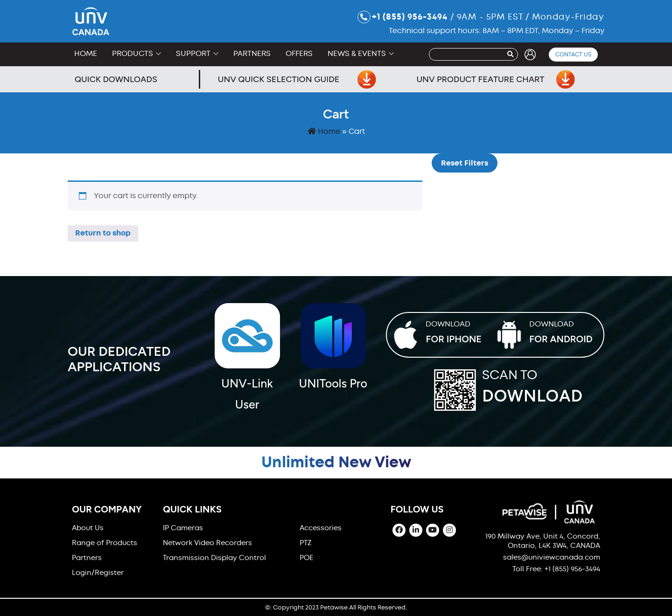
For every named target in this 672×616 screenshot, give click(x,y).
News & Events (357, 53)
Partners (252, 53)
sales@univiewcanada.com (552, 557)
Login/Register (98, 573)
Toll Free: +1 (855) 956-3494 (556, 569)
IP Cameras (183, 528)
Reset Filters (465, 163)
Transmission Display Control (214, 558)
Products (133, 53)
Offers (299, 53)
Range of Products (105, 543)
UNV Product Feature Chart (496, 79)
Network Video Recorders (207, 543)
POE (306, 558)
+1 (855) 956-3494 (402, 17)
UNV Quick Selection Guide (297, 79)
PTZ (305, 543)
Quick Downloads (116, 79)
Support (193, 53)
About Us (88, 528)
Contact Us (573, 55)
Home (86, 53)
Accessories (321, 528)
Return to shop (103, 233)
